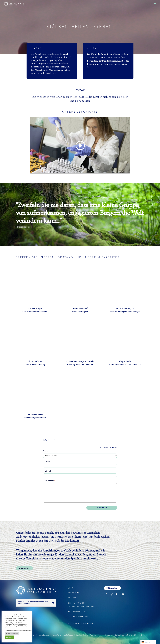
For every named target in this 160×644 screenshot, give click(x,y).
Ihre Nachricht (49, 481)
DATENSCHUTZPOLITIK (78, 616)
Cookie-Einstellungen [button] (12, 633)
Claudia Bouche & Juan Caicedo (80, 361)
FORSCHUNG (74, 593)
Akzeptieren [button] (10, 637)
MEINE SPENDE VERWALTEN (81, 624)
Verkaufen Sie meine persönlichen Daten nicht (18, 630)
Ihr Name (47, 461)
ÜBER (71, 588)
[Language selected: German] (148, 642)
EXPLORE (72, 598)
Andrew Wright (35, 308)
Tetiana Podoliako (35, 414)
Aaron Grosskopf (80, 308)
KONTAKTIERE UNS (76, 611)
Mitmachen (24, 568)
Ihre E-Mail (47, 471)
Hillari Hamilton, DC (125, 308)
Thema (46, 451)
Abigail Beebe (125, 361)
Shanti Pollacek (35, 361)
